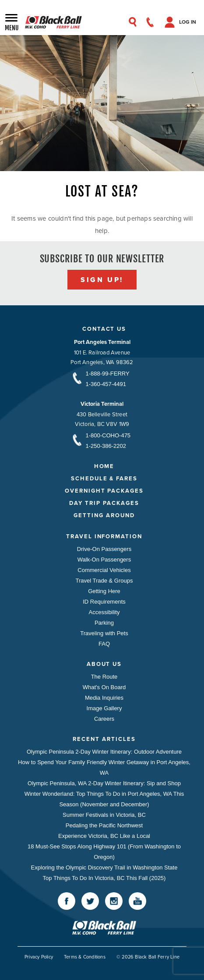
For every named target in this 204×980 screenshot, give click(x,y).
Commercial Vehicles (104, 570)
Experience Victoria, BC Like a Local (104, 836)
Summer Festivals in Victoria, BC (104, 815)
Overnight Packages (104, 491)
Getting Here (104, 591)
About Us (104, 664)
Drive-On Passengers (104, 549)
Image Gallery (104, 708)
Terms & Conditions (85, 957)
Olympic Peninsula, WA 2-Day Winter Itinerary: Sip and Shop (104, 783)
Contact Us (104, 329)
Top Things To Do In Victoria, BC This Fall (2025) (104, 878)
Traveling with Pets (104, 633)
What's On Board (104, 687)
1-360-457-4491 (106, 384)
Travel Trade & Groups (104, 581)
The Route (104, 677)
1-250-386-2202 (106, 446)
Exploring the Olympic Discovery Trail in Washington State (104, 867)
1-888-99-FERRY (108, 374)
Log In (188, 22)
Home (104, 466)
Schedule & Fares (104, 478)
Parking (104, 623)
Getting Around (104, 515)
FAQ (104, 644)
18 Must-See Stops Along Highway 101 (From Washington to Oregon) (104, 852)
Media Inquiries (104, 698)
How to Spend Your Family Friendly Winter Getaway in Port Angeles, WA (104, 767)
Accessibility (104, 612)
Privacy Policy (39, 957)
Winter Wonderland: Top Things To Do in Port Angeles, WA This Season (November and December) (104, 799)
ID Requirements (104, 602)
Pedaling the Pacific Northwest (104, 825)
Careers (104, 719)
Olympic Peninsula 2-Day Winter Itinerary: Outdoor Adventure (104, 752)
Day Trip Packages (104, 503)
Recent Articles (104, 739)
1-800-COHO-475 (108, 435)
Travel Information (104, 536)
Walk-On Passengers (104, 560)
